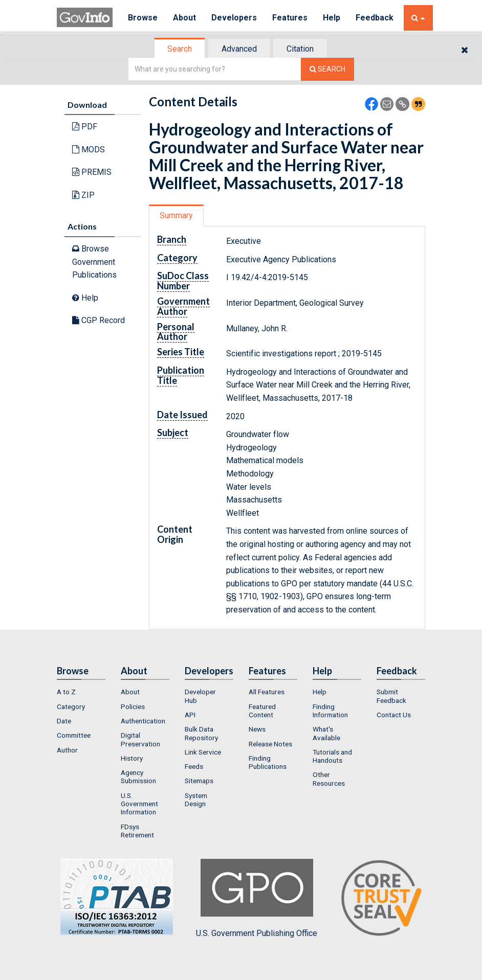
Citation (300, 49)
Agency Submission (138, 777)
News (257, 729)
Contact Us (394, 715)
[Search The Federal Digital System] (327, 69)
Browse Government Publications (94, 262)
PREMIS (92, 172)
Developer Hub (200, 696)
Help (332, 18)
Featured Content (262, 711)
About (184, 18)
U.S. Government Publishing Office (257, 898)
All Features (267, 692)
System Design (196, 800)
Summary (176, 215)
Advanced (239, 49)
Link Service (203, 752)
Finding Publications (268, 762)
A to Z (66, 692)
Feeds (194, 766)
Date (64, 721)
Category (71, 706)
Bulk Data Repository (201, 733)
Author (67, 750)
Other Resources (329, 779)
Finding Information (330, 711)
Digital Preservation (140, 739)
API (190, 715)
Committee (74, 735)
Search (180, 49)
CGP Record (98, 320)
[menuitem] (81, 692)
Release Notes (270, 744)
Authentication (143, 721)
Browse (143, 18)
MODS (89, 150)
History (132, 758)
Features (290, 18)
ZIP (83, 195)
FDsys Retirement (137, 831)
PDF (85, 127)
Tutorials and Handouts (332, 756)
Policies (133, 706)
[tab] (180, 49)
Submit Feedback (391, 696)
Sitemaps (199, 781)
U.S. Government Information (139, 804)
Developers (234, 18)
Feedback (375, 18)
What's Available (326, 733)
